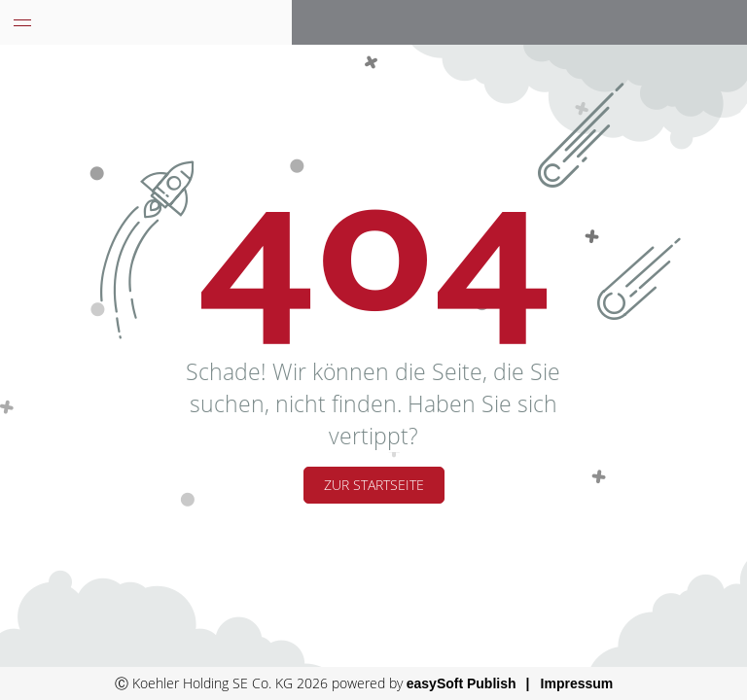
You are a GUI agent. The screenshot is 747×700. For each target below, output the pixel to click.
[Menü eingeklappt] (22, 22)
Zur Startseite (374, 485)
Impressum (577, 683)
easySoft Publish (462, 683)
